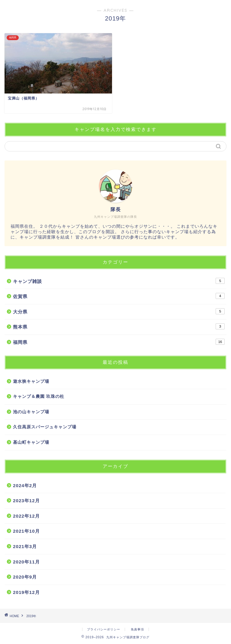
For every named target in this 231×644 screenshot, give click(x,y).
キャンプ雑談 (119, 281)
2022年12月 (26, 516)
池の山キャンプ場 (31, 412)
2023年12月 (26, 501)
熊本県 (119, 326)
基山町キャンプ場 (31, 442)
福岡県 (119, 342)
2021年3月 (25, 546)
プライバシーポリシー (104, 629)
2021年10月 (26, 531)
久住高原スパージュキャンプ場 (45, 427)
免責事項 (137, 629)
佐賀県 (119, 296)
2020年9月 (25, 577)
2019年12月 (26, 592)
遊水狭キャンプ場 (31, 381)
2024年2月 (25, 485)
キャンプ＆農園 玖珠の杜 (39, 397)
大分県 (119, 311)
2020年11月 (26, 562)
